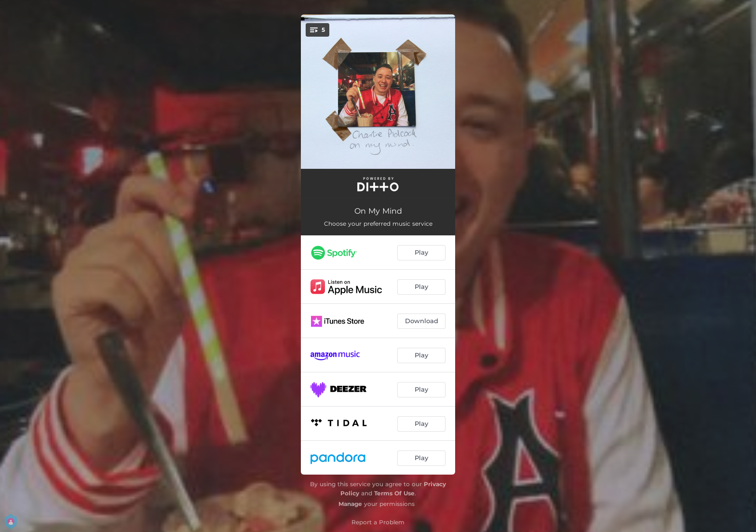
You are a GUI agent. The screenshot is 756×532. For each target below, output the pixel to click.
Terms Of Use (394, 493)
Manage (350, 504)
